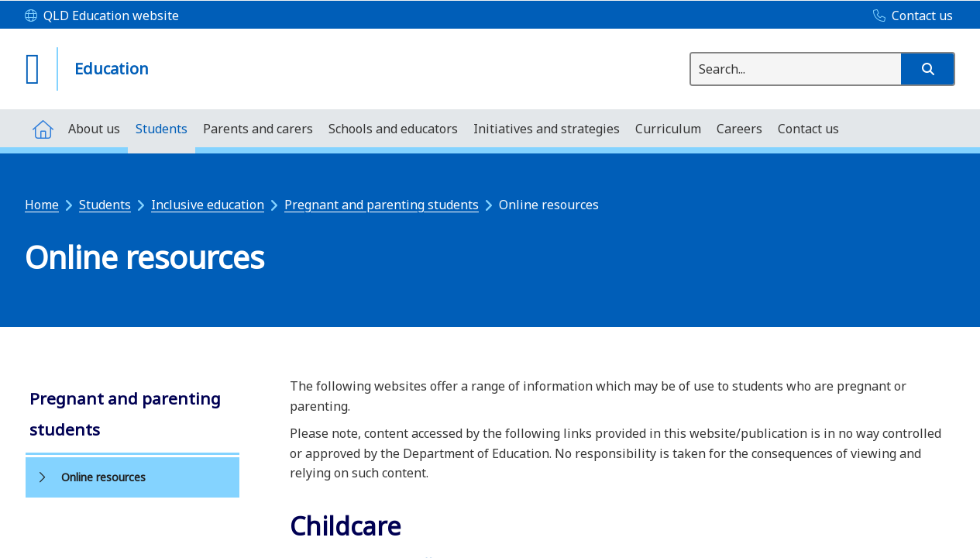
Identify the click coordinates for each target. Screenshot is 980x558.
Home (42, 205)
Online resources (103, 477)
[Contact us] (909, 16)
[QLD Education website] (102, 16)
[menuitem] (43, 128)
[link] (132, 416)
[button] (927, 69)
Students (105, 205)
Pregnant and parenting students (382, 205)
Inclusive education (208, 205)
